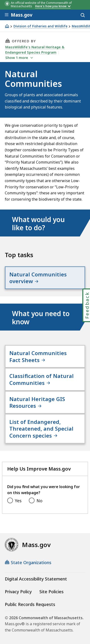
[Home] (7, 26)
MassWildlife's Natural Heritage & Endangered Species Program (35, 50)
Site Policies (51, 592)
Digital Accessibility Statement (36, 579)
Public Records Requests (30, 604)
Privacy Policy (18, 592)
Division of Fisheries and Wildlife (40, 26)
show (17, 57)
